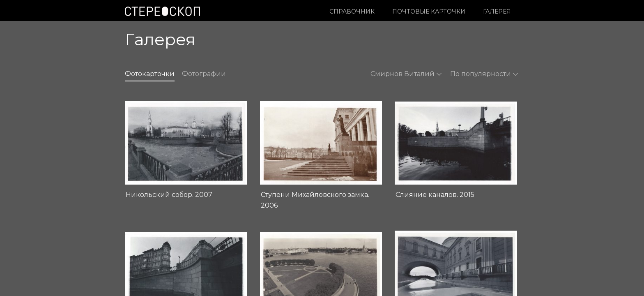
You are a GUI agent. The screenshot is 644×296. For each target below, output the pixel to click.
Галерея (497, 12)
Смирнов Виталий (406, 74)
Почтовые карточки (429, 12)
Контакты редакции (282, 264)
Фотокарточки (150, 74)
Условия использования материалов (176, 264)
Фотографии (204, 74)
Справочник (352, 12)
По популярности (484, 74)
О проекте (270, 247)
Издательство (275, 256)
